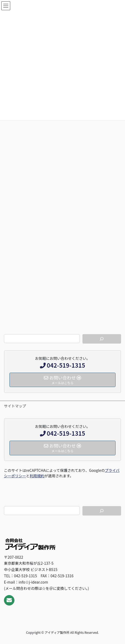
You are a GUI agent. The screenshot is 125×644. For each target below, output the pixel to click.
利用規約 (37, 476)
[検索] (102, 339)
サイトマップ (15, 406)
